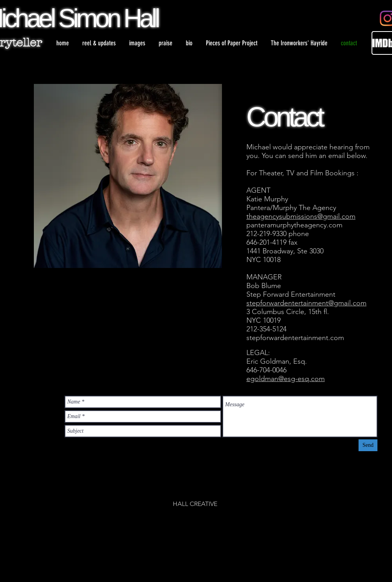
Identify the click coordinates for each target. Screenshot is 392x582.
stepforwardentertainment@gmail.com (306, 303)
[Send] (368, 445)
